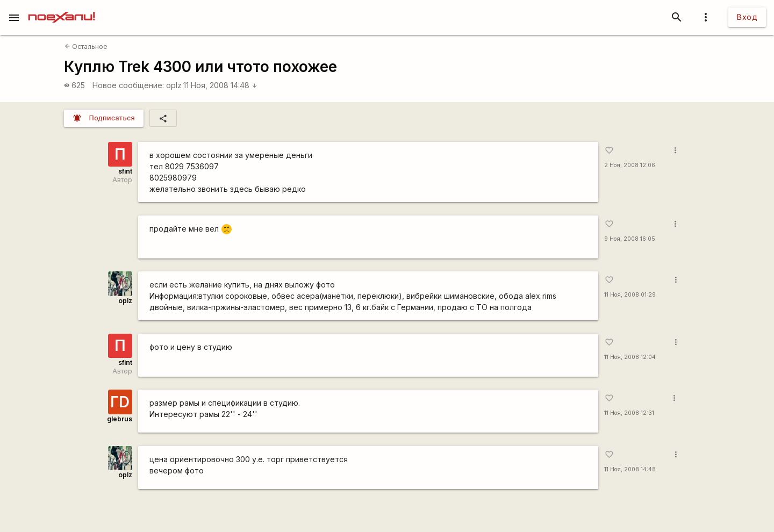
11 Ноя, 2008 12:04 (630, 357)
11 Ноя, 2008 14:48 (220, 85)
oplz (174, 85)
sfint (125, 171)
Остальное (86, 46)
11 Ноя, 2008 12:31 (629, 413)
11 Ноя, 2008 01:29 (630, 295)
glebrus (120, 419)
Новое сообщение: (128, 85)
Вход (747, 17)
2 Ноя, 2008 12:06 (630, 165)
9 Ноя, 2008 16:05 (630, 239)
